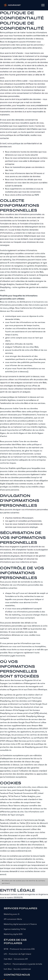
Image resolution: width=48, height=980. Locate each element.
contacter (4, 138)
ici (10, 750)
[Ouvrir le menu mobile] (43, 5)
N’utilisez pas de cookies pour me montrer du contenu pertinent (23, 882)
